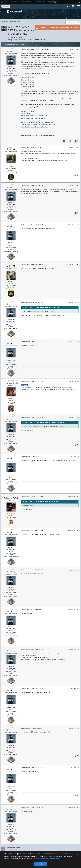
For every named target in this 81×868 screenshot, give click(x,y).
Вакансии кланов (39, 40)
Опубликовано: (32, 49)
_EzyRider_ (11, 149)
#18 (75, 768)
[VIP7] (23, 114)
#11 (75, 496)
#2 (75, 148)
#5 (75, 264)
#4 (75, 225)
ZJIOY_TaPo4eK (11, 498)
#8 (75, 381)
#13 (75, 570)
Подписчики (71, 22)
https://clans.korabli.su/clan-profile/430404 (35, 116)
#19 (75, 807)
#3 (75, 185)
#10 (75, 457)
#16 (75, 689)
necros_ (15, 40)
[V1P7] (44, 122)
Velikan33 (11, 266)
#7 (75, 342)
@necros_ (24, 385)
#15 (75, 649)
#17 (75, 728)
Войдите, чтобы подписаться (11, 22)
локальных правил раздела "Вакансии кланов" (50, 387)
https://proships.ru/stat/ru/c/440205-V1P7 (35, 127)
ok (40, 864)
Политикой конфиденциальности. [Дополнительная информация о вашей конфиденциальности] (48, 859)
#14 (75, 610)
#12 (75, 531)
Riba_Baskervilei (11, 383)
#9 (75, 417)
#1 (75, 49)
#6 (75, 302)
